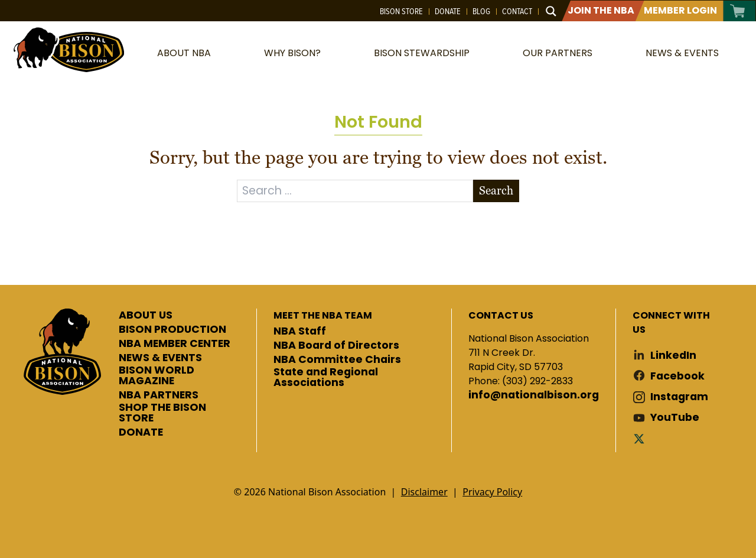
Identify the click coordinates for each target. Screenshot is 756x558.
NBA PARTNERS (159, 395)
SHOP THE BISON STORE (162, 413)
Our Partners (558, 53)
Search (496, 191)
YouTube (675, 418)
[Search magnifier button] (551, 11)
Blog (481, 11)
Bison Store (401, 11)
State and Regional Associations (326, 377)
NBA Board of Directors (336, 346)
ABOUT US (146, 316)
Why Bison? (292, 53)
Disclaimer (424, 492)
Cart (738, 11)
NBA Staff (300, 332)
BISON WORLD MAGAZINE (157, 376)
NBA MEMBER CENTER (175, 344)
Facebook (677, 376)
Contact (517, 11)
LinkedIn (673, 356)
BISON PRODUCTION (172, 330)
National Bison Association (68, 49)
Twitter (641, 438)
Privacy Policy (492, 492)
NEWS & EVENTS (160, 358)
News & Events (682, 53)
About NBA (184, 53)
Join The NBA (601, 10)
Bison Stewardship (422, 53)
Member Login (680, 10)
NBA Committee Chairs (337, 360)
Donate (448, 11)
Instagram (679, 397)
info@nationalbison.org (534, 395)
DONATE (141, 433)
